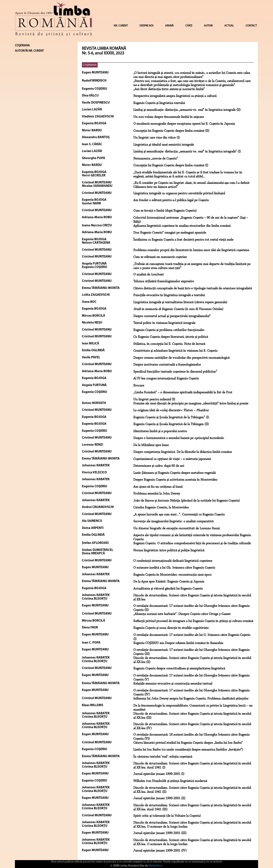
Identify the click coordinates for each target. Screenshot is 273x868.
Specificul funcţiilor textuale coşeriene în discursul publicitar (175, 372)
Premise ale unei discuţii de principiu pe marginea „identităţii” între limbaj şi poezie (191, 404)
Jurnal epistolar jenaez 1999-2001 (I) (159, 774)
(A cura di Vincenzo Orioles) (178, 309)
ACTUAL (229, 26)
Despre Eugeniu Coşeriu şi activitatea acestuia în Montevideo (175, 480)
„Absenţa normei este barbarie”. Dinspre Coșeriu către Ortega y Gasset (182, 614)
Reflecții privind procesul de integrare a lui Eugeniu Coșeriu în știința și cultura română (193, 621)
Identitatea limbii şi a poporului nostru (160, 431)
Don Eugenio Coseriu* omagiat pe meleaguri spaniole (170, 233)
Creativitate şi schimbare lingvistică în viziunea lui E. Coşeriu (175, 351)
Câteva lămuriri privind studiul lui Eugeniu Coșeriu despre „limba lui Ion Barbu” (188, 743)
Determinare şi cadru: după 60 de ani (159, 466)
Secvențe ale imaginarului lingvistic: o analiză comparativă (173, 521)
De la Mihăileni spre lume (151, 445)
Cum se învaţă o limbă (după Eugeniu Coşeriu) (165, 211)
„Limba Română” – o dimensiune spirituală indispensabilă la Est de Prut (183, 392)
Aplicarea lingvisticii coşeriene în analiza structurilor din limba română (182, 226)
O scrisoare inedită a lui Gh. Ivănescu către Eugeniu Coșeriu (174, 568)
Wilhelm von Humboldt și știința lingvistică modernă (170, 781)
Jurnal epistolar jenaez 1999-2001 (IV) (160, 851)
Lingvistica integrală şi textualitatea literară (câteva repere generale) (180, 302)
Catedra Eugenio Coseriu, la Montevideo (161, 508)
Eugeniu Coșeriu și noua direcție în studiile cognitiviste (171, 628)
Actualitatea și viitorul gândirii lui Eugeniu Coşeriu (168, 589)
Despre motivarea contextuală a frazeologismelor (167, 365)
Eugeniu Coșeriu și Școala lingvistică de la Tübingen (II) (171, 424)
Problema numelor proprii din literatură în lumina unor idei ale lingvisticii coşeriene (191, 250)
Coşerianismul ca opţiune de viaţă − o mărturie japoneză (172, 459)
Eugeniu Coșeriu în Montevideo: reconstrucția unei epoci (172, 575)
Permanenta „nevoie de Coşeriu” (156, 159)
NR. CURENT (121, 26)
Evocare (139, 386)
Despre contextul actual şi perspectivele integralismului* (172, 316)
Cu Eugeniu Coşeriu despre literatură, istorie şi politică (171, 337)
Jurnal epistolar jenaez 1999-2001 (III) (160, 833)
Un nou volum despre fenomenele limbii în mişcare (169, 117)
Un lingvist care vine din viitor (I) (157, 138)
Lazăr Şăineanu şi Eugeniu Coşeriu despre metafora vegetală (174, 473)
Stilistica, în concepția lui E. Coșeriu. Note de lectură (169, 344)
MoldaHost (156, 866)
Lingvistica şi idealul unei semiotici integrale (164, 145)
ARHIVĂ (169, 26)
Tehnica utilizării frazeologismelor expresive (164, 281)
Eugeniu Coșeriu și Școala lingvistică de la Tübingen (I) (171, 417)
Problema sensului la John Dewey (157, 494)
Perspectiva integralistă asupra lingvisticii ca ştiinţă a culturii (175, 96)
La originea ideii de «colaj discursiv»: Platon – (171, 410)
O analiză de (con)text (149, 275)
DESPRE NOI (146, 26)
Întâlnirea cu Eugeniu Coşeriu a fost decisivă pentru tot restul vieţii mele (183, 240)
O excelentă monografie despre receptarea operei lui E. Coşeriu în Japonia (184, 124)
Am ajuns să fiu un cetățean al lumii (158, 487)
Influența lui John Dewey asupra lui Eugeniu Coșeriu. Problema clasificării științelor (191, 699)
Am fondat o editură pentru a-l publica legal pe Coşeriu (171, 200)
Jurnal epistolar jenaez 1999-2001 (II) (159, 798)
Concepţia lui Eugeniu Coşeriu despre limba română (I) (171, 165)
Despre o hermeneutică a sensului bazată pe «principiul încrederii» (179, 438)
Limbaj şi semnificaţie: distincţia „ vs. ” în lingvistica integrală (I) (187, 152)
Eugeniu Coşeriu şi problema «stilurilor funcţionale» (169, 330)
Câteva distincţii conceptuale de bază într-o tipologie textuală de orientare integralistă (193, 288)
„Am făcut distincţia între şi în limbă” (169, 89)
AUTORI (208, 26)
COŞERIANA (90, 65)
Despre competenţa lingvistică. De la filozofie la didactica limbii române (183, 452)
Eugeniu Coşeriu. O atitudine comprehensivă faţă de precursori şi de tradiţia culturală (192, 543)
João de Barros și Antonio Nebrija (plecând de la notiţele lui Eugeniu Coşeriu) (187, 501)
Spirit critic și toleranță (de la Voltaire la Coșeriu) (167, 816)
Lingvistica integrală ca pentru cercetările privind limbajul (179, 193)
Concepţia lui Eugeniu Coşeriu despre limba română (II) (171, 131)
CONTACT (251, 26)
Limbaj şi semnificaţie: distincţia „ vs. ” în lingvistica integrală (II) (187, 110)
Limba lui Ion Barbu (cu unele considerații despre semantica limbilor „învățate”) (188, 750)
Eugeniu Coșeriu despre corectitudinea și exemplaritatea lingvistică (179, 669)
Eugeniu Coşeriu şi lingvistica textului (159, 103)
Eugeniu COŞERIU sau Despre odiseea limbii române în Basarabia (178, 643)
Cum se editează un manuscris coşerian (160, 257)
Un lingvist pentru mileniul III (154, 400)
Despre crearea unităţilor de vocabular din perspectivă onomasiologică (181, 358)
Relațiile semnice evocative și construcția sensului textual (173, 684)
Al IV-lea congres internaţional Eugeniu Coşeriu (166, 379)
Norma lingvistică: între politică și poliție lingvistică (169, 550)
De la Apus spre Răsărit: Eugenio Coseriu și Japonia (169, 582)
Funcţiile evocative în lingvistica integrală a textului (169, 295)
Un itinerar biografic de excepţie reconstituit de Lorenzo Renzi (176, 528)
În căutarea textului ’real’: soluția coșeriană (163, 757)
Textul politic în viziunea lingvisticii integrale (164, 323)
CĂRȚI (189, 26)
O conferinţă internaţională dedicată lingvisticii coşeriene (173, 561)
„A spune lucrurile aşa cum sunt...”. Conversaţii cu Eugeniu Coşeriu (179, 515)
